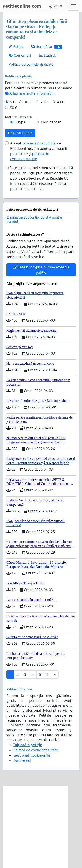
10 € (28, 102)
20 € (44, 102)
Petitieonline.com (22, 6)
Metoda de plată (18, 117)
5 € (12, 102)
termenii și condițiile (39, 143)
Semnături (47, 47)
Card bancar (51, 122)
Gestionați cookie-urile (32, 755)
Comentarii (20, 55)
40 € (60, 102)
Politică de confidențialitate (31, 64)
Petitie (16, 46)
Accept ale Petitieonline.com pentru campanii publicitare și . (39, 151)
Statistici (48, 55)
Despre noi (22, 761)
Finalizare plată (20, 133)
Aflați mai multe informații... (30, 93)
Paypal (21, 122)
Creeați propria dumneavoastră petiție (41, 270)
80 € (14, 108)
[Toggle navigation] (73, 6)
